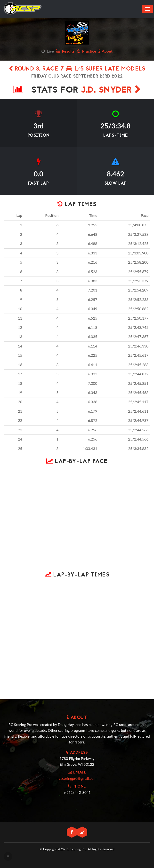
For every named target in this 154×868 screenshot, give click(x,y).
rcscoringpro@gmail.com (77, 778)
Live (48, 51)
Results (65, 51)
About (105, 51)
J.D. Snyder (111, 91)
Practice (87, 51)
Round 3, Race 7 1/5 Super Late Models (77, 69)
